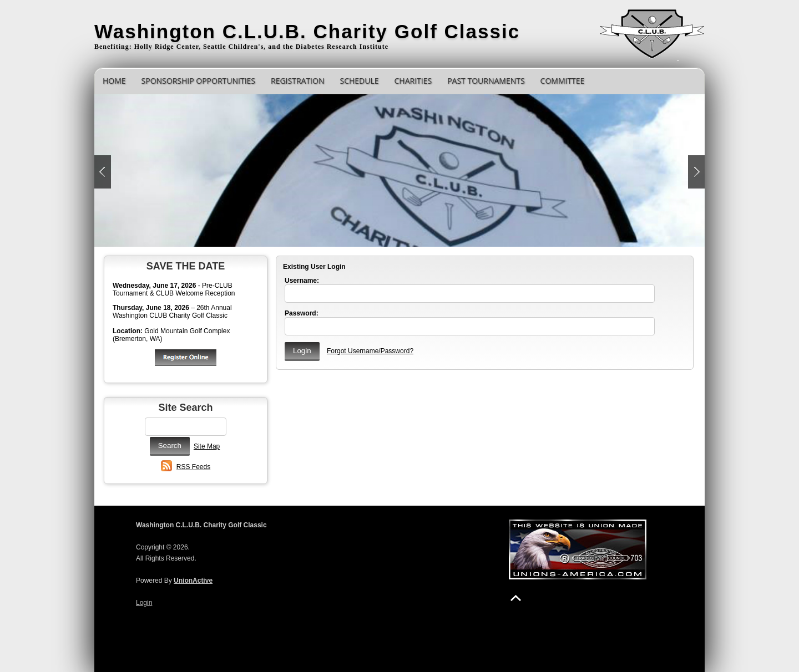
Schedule (359, 81)
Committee (563, 81)
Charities (413, 81)
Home (114, 81)
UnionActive (193, 581)
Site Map (207, 446)
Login (144, 603)
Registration (297, 81)
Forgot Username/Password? (370, 351)
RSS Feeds (193, 467)
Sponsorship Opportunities (198, 81)
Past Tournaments (486, 81)
